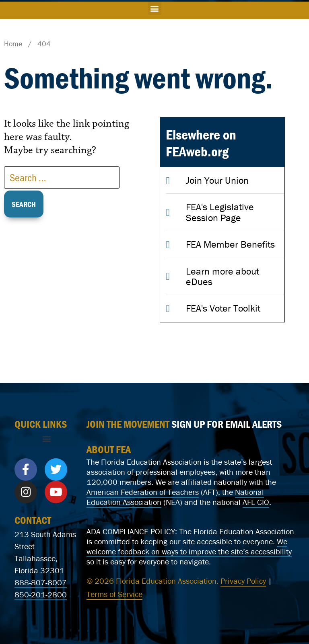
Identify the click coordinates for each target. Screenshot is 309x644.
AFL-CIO (256, 502)
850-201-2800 (41, 594)
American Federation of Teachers (143, 492)
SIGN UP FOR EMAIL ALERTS (227, 424)
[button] (155, 8)
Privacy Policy (243, 581)
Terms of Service (114, 594)
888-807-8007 (41, 582)
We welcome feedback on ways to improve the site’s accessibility (189, 546)
